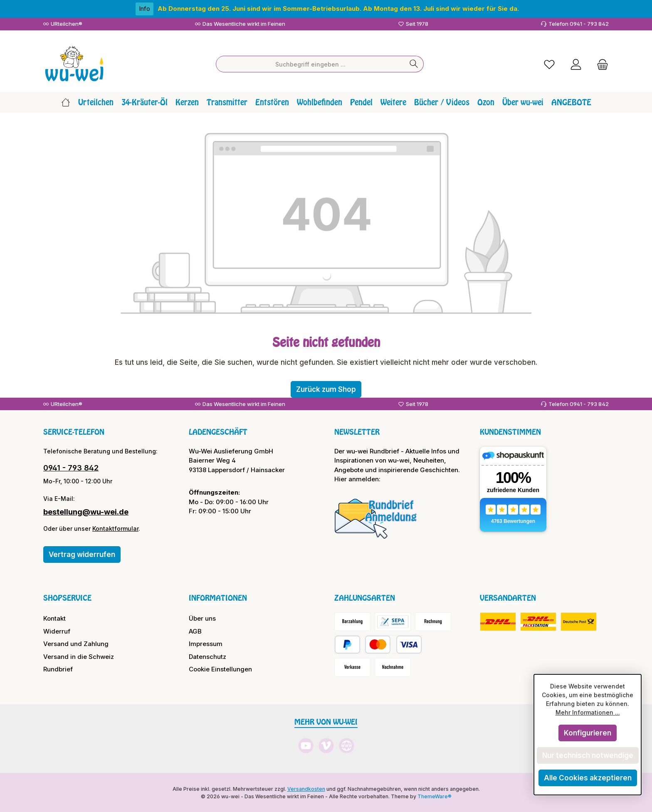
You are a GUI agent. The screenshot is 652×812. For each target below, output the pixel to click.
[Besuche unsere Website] (347, 745)
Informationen (218, 597)
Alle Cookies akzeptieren (588, 778)
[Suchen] (414, 64)
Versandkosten (306, 788)
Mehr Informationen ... (588, 712)
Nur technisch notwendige (588, 755)
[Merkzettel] (549, 63)
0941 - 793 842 (71, 467)
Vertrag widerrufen (82, 554)
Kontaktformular (115, 528)
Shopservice (67, 597)
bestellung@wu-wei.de (86, 511)
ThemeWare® (435, 796)
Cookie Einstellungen (220, 669)
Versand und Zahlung (76, 643)
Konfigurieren (588, 733)
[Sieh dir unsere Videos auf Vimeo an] (326, 745)
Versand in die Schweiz (79, 656)
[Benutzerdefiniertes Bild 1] (376, 517)
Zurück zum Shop (326, 389)
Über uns (202, 618)
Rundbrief (58, 669)
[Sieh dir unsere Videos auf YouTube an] (306, 745)
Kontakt (54, 618)
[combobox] (310, 64)
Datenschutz (207, 656)
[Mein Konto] (576, 63)
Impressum (206, 643)
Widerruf (57, 630)
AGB (195, 630)
